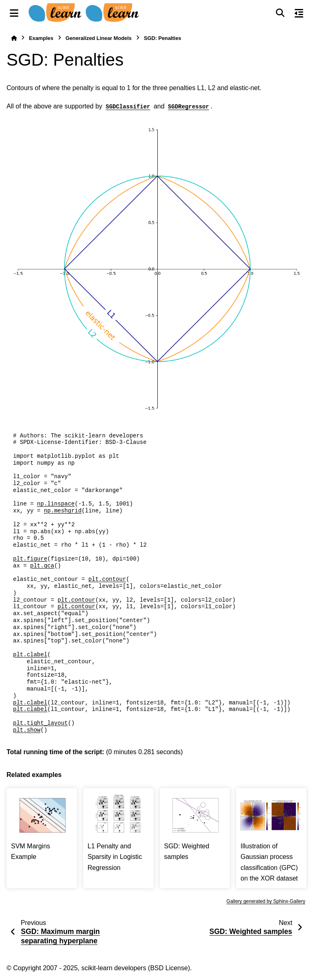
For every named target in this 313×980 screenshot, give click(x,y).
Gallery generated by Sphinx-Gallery (266, 901)
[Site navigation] (14, 13)
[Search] (280, 13)
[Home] (14, 38)
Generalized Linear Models (99, 38)
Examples (41, 38)
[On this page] (299, 13)
